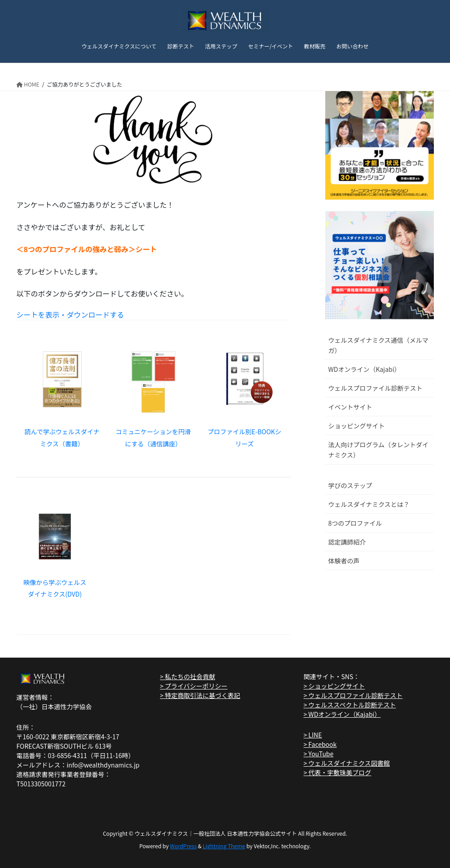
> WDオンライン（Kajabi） (342, 714)
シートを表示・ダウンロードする (70, 314)
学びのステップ (350, 485)
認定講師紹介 (347, 542)
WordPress (183, 846)
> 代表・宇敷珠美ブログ (337, 772)
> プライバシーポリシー (194, 686)
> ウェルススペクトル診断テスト (350, 705)
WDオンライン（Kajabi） (365, 369)
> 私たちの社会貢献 (187, 676)
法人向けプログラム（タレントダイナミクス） (379, 450)
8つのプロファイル (355, 523)
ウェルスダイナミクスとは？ (369, 504)
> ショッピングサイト (334, 686)
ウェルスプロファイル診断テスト (376, 388)
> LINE (312, 735)
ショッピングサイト (357, 426)
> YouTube (318, 754)
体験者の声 (344, 561)
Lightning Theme (224, 846)
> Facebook (320, 744)
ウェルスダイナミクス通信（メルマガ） (378, 345)
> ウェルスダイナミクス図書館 (346, 763)
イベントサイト (350, 407)
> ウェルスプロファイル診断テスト (353, 695)
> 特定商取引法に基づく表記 (200, 695)
